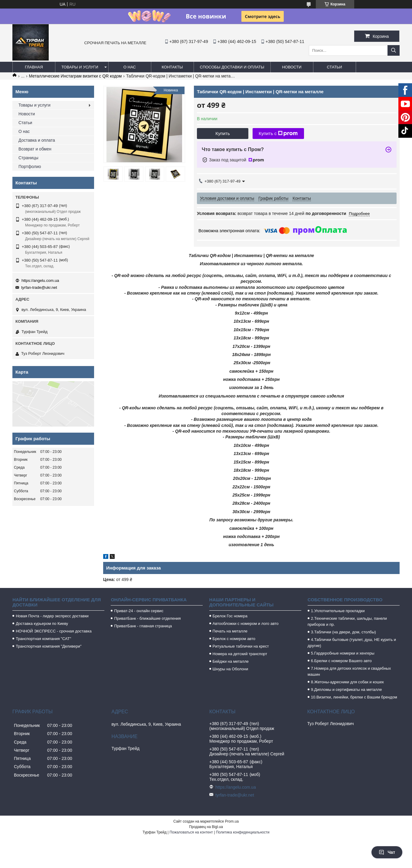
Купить (222, 133)
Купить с (278, 134)
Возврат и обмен (35, 149)
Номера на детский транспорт (240, 654)
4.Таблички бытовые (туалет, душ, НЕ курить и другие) (352, 643)
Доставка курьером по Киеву (42, 624)
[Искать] (394, 50)
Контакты (172, 67)
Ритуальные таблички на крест (241, 646)
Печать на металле (230, 631)
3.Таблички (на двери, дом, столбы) (343, 632)
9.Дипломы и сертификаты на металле (347, 690)
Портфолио (30, 167)
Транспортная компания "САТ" (43, 639)
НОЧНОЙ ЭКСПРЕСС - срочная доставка (54, 631)
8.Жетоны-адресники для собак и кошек (347, 682)
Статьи (335, 67)
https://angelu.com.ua (40, 281)
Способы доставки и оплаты (232, 67)
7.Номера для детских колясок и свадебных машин (349, 671)
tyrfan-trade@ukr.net (39, 287)
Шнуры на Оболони (231, 669)
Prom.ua (232, 821)
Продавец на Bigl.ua (206, 827)
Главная (34, 67)
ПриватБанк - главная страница (143, 626)
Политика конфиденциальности (243, 832)
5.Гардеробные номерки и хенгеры (343, 653)
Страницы (28, 158)
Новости (292, 67)
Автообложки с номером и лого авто (246, 624)
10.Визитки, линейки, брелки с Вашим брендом (354, 697)
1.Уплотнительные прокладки (338, 611)
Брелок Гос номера (230, 616)
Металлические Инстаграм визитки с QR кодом (75, 76)
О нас (130, 67)
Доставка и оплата (37, 140)
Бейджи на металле (231, 661)
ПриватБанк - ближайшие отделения (147, 618)
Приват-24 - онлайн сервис (139, 611)
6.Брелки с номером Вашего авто (341, 661)
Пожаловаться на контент (191, 832)
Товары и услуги (80, 67)
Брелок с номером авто (234, 639)
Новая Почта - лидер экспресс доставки (52, 616)
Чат (387, 852)
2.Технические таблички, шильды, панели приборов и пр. (347, 621)
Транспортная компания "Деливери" (49, 646)
